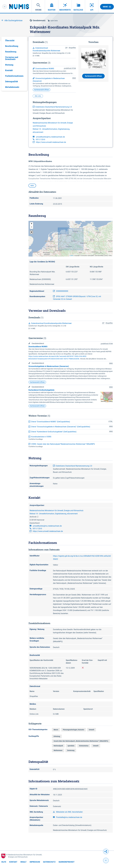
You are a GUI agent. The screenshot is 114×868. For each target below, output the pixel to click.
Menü (107, 7)
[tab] (14, 40)
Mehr (32, 186)
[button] (32, 224)
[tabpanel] (14, 64)
